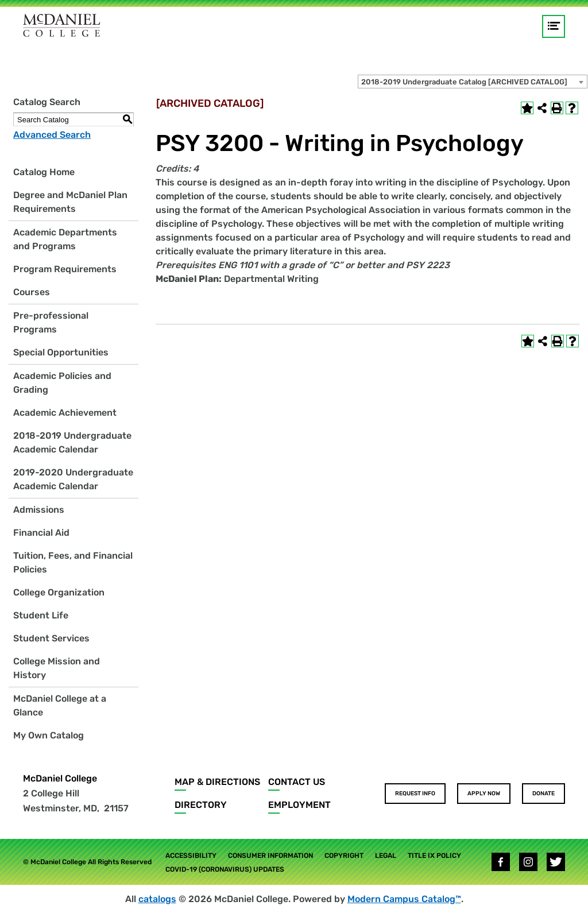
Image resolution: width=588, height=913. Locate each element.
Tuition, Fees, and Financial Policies (73, 562)
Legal (386, 856)
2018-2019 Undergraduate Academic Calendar (72, 442)
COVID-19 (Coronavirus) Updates (225, 869)
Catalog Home (44, 172)
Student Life (41, 615)
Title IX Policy (434, 856)
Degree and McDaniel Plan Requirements (70, 202)
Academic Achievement (65, 413)
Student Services (51, 638)
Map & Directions (217, 782)
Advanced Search (52, 135)
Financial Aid (41, 533)
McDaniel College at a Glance (60, 705)
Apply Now (484, 794)
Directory (201, 805)
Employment (299, 805)
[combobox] (473, 82)
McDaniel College (60, 778)
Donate (543, 794)
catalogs (157, 899)
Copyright (344, 856)
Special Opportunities (61, 352)
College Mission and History (57, 668)
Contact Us (297, 782)
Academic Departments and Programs (65, 239)
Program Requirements (65, 269)
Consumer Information (270, 856)
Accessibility (191, 856)
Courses (32, 292)
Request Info (415, 794)
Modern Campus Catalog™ (404, 899)
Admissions (39, 510)
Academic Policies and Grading (62, 383)
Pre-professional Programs (51, 322)
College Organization (59, 592)
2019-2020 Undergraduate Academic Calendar (73, 479)
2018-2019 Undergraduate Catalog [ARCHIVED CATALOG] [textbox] (464, 82)
